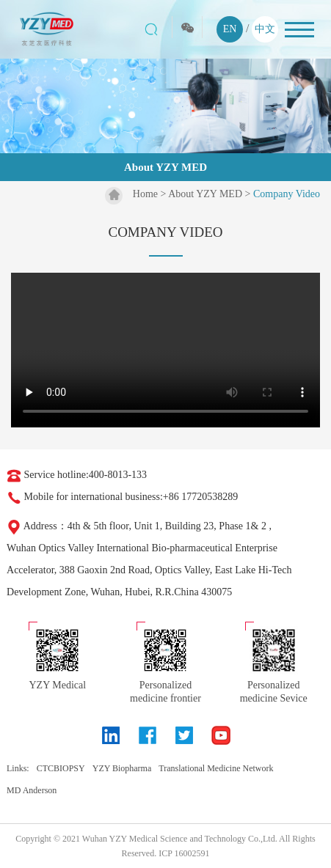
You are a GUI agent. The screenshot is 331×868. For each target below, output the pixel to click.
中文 (265, 29)
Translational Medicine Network (216, 768)
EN (230, 29)
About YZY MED (205, 194)
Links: (18, 768)
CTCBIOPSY (61, 768)
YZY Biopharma (122, 768)
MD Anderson (32, 790)
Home (145, 194)
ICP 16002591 (184, 853)
